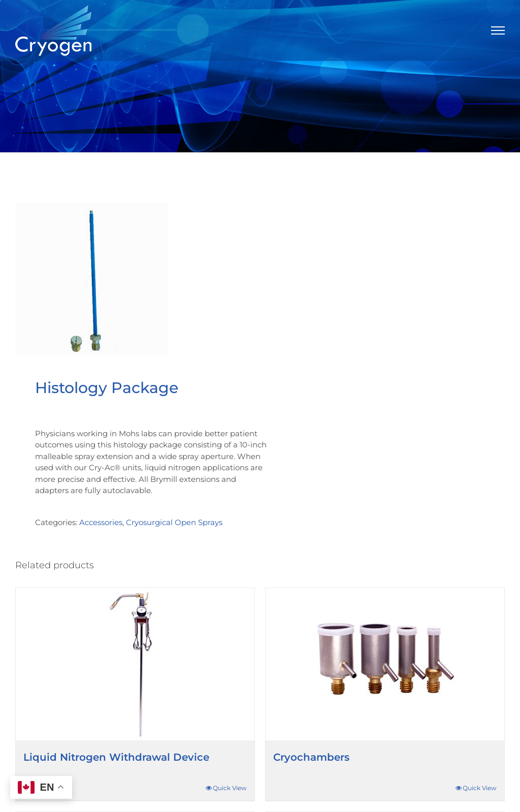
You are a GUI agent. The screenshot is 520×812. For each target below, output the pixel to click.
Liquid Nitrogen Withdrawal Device (116, 757)
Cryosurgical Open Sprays (174, 522)
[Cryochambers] (385, 664)
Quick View (230, 788)
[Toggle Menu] (498, 30)
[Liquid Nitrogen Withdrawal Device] (135, 664)
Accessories (101, 522)
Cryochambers (311, 757)
